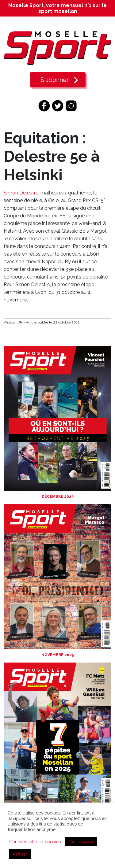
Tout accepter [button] (81, 842)
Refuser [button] (20, 854)
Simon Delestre (21, 193)
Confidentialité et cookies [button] (35, 842)
